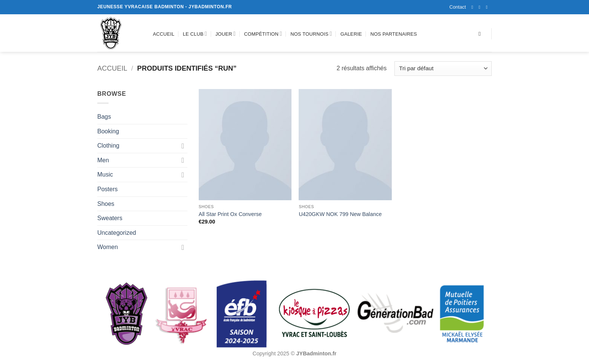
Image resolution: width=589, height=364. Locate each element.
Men (103, 160)
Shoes (106, 204)
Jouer (225, 34)
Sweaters (110, 218)
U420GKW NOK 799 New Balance (340, 214)
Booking (108, 131)
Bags (104, 117)
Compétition (263, 34)
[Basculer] (183, 146)
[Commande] (443, 69)
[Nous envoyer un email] (488, 7)
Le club (195, 34)
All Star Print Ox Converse (230, 214)
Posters (107, 189)
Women (108, 247)
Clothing (108, 146)
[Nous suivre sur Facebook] (474, 7)
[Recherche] (481, 34)
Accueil (164, 34)
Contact (458, 7)
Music (105, 174)
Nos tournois (311, 34)
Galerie (351, 34)
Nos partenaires (394, 34)
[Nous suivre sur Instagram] (481, 7)
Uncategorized (117, 233)
